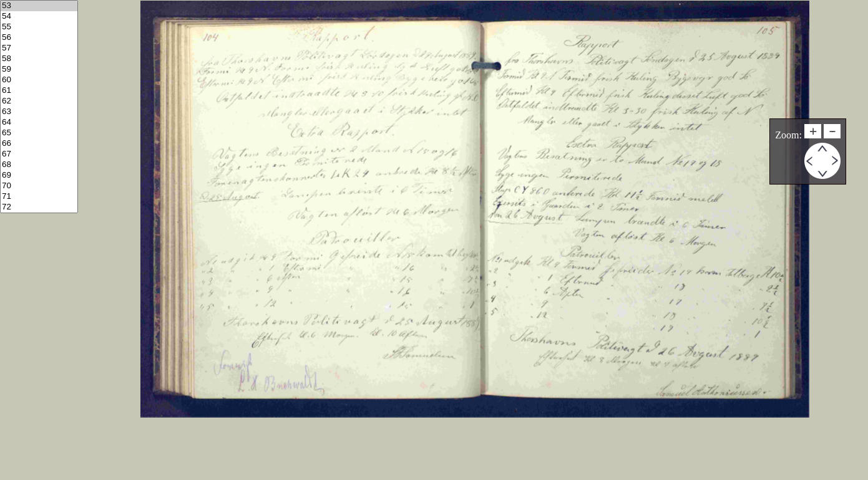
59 (39, 70)
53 (39, 6)
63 (39, 112)
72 (39, 207)
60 (39, 80)
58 (39, 59)
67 (39, 154)
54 (39, 17)
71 (39, 197)
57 (39, 48)
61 (39, 91)
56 (39, 38)
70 (39, 186)
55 (39, 27)
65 (39, 133)
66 (39, 144)
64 (39, 122)
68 (39, 165)
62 (39, 101)
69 (39, 175)
